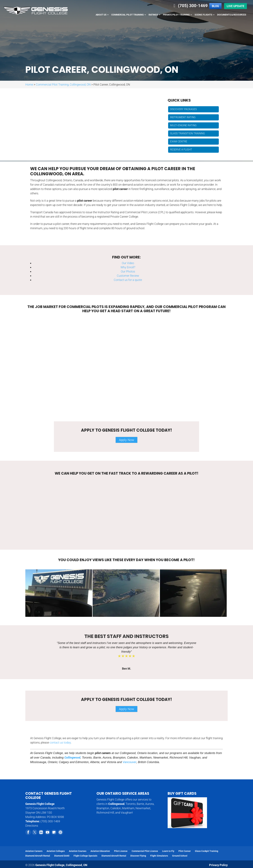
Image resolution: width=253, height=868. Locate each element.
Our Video (128, 263)
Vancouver (129, 762)
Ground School (180, 856)
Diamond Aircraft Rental (38, 856)
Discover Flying (138, 856)
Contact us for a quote (128, 280)
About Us (101, 15)
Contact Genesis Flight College (49, 796)
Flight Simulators (159, 856)
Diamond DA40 (62, 856)
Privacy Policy (218, 865)
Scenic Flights (203, 15)
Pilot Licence (121, 851)
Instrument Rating (183, 117)
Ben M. (126, 669)
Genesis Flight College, (61, 865)
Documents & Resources (232, 15)
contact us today (60, 742)
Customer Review (128, 276)
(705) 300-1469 (190, 6)
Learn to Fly (168, 851)
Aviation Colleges (56, 851)
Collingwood (72, 758)
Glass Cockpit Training (207, 851)
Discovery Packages (183, 109)
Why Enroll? (128, 267)
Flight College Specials (85, 856)
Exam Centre (179, 141)
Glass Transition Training (187, 133)
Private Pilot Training (176, 15)
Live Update (235, 6)
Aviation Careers (34, 851)
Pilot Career (185, 851)
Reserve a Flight (181, 150)
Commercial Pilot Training (128, 15)
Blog (215, 6)
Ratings (153, 15)
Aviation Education (100, 851)
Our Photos (128, 271)
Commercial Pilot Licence (145, 851)
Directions (32, 826)
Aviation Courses (78, 851)
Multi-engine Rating (183, 125)
